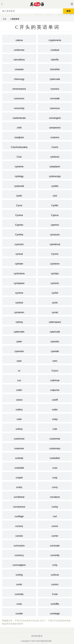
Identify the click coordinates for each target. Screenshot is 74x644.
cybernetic (19, 330)
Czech (55, 145)
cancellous (19, 58)
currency (19, 554)
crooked (55, 48)
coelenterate (19, 116)
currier (55, 534)
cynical (19, 252)
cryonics (55, 87)
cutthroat (55, 379)
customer (19, 447)
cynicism (19, 243)
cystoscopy (55, 175)
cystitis (55, 184)
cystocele (19, 184)
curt (55, 515)
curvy (55, 486)
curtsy (55, 505)
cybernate (55, 77)
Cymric (55, 252)
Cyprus (55, 213)
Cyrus (19, 204)
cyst (55, 194)
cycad (55, 311)
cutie (19, 417)
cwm (55, 359)
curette (19, 612)
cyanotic (55, 340)
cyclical (19, 301)
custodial (19, 466)
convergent (55, 116)
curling (19, 573)
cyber (19, 340)
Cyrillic (55, 204)
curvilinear (19, 495)
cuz (19, 379)
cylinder (19, 262)
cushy (19, 486)
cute (55, 427)
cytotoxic (55, 155)
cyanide (55, 350)
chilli (19, 126)
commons (19, 97)
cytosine (19, 165)
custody (19, 456)
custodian (55, 456)
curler (19, 583)
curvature (55, 495)
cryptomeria (55, 39)
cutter (19, 388)
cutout (19, 398)
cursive (19, 534)
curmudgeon (19, 563)
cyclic (55, 301)
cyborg (19, 320)
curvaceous (19, 505)
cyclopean (19, 282)
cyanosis (19, 350)
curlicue (55, 573)
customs (55, 136)
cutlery (19, 408)
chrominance (19, 87)
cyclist (55, 291)
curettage (55, 612)
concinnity (19, 107)
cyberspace (55, 320)
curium (55, 583)
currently (55, 554)
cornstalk (55, 97)
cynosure (55, 233)
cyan (19, 359)
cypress (55, 223)
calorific (55, 58)
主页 (4, 19)
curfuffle (55, 602)
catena (19, 39)
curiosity (19, 592)
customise (55, 437)
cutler (55, 408)
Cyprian (19, 223)
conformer (19, 48)
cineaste (19, 68)
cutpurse (55, 388)
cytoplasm (55, 165)
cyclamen (19, 311)
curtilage (19, 515)
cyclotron (55, 262)
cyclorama (19, 272)
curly (55, 563)
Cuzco (55, 369)
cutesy (19, 427)
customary (55, 447)
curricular (55, 544)
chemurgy (19, 77)
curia (19, 602)
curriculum (19, 544)
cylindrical (55, 243)
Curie (55, 592)
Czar (19, 155)
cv (19, 369)
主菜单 (72, 4)
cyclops (55, 272)
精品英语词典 (46, 641)
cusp (55, 476)
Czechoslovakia (19, 145)
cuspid (19, 476)
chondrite (55, 68)
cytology (19, 175)
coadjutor (19, 136)
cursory (19, 524)
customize (19, 437)
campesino (55, 126)
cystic (19, 194)
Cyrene (19, 213)
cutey (55, 417)
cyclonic (55, 282)
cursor (55, 524)
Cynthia (19, 233)
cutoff (55, 398)
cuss (55, 466)
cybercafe (55, 330)
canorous (55, 107)
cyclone (19, 291)
